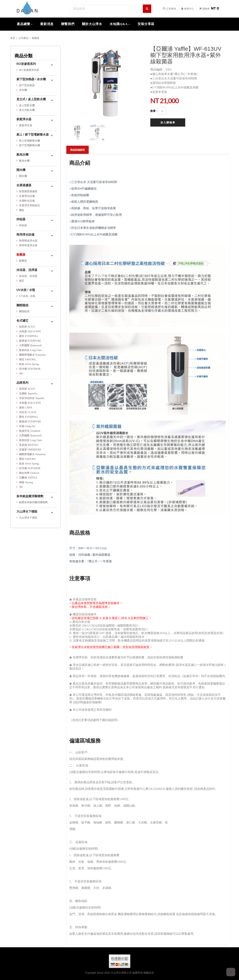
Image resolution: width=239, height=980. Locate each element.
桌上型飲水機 (27, 105)
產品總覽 (24, 24)
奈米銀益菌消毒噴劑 (30, 496)
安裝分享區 (146, 24)
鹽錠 (22, 210)
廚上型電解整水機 (30, 141)
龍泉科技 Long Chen (30, 350)
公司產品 (24, 38)
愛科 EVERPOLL (29, 336)
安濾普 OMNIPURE (30, 450)
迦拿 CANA (26, 408)
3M (21, 374)
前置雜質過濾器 (28, 191)
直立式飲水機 (27, 110)
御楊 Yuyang (26, 482)
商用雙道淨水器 (28, 241)
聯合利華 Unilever (29, 473)
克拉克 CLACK (28, 412)
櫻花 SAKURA (27, 359)
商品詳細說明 (77, 150)
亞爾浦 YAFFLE (28, 478)
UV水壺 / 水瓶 (26, 290)
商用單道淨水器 (28, 245)
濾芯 (22, 281)
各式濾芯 (22, 321)
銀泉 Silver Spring (29, 364)
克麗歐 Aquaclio (28, 394)
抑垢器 (21, 219)
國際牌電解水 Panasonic (32, 355)
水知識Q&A (119, 24)
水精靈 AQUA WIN (30, 331)
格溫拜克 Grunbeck (30, 431)
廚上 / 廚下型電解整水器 (33, 135)
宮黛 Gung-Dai (27, 426)
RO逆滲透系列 (26, 64)
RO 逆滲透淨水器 (29, 70)
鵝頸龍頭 (22, 305)
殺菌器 (36, 38)
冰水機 (23, 90)
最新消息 (47, 24)
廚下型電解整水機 (30, 145)
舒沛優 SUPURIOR (30, 369)
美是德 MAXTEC (29, 445)
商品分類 (24, 56)
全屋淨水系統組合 (30, 205)
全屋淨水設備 (27, 196)
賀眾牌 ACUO (27, 327)
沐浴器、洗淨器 (27, 270)
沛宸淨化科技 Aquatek (32, 398)
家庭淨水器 (24, 119)
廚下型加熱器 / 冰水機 (31, 79)
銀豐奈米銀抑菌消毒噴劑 (33, 502)
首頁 (13, 38)
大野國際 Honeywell (30, 345)
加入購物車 (168, 122)
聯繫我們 (68, 24)
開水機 (21, 170)
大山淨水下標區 (27, 512)
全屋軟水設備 (27, 201)
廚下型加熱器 (27, 85)
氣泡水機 (22, 155)
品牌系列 (22, 383)
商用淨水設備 (25, 235)
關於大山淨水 (92, 24)
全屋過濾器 (24, 185)
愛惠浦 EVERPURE (30, 341)
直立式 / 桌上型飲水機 (31, 99)
